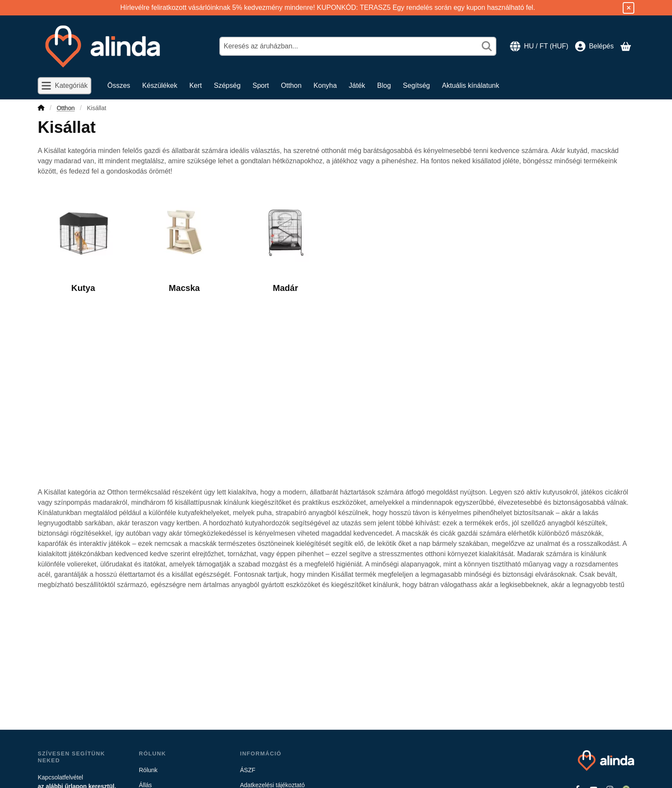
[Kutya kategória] (83, 243)
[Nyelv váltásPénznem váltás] (539, 46)
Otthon (66, 108)
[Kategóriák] (64, 86)
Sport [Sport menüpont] (261, 85)
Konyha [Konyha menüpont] (325, 85)
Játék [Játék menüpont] (357, 85)
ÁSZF (248, 770)
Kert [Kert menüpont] (196, 85)
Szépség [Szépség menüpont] (227, 85)
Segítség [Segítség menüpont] (416, 85)
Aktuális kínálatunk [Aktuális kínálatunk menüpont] (470, 85)
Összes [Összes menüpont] (119, 85)
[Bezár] (628, 8)
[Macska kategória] (184, 243)
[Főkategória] (41, 109)
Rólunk (148, 770)
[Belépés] (594, 46)
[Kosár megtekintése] (626, 46)
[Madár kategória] (285, 243)
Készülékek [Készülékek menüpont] (160, 85)
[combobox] (358, 46)
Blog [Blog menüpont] (384, 85)
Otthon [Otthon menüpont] (291, 85)
